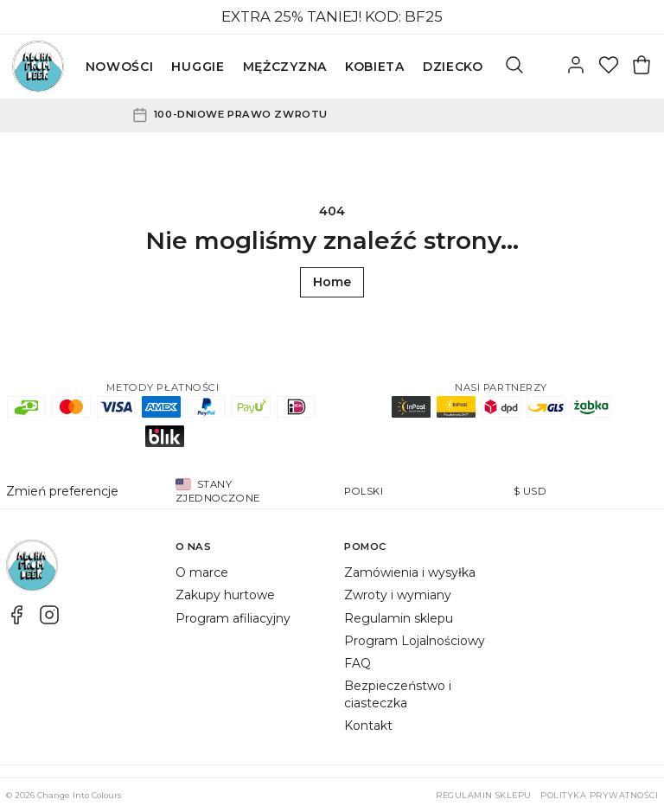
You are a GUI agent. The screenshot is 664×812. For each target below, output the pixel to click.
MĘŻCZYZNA (285, 67)
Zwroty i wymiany (398, 595)
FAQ (358, 663)
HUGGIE (198, 67)
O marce (202, 572)
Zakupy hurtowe (225, 595)
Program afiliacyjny (233, 618)
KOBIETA (375, 67)
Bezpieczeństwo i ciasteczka (398, 694)
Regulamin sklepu (399, 618)
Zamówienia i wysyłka (410, 572)
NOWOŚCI (120, 67)
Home (332, 282)
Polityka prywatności (599, 795)
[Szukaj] (514, 67)
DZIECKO (453, 67)
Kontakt (368, 726)
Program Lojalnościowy (415, 641)
